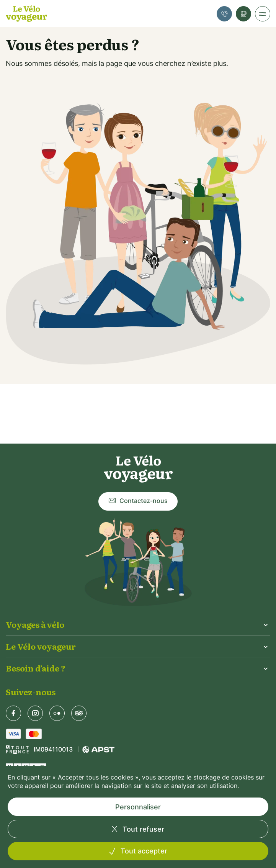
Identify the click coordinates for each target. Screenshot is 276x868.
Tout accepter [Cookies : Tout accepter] (143, 851)
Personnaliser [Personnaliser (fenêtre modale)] (138, 807)
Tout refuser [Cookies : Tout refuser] (142, 829)
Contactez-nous (138, 501)
